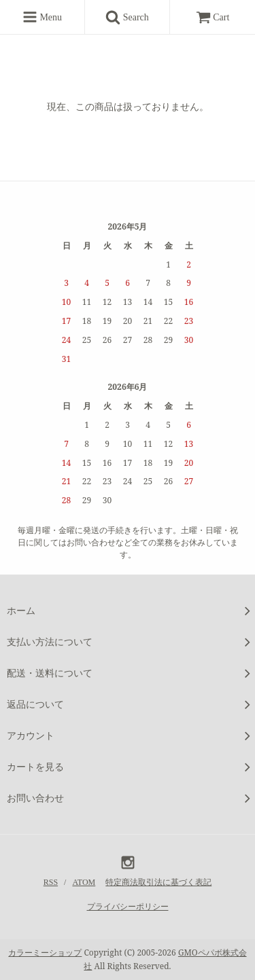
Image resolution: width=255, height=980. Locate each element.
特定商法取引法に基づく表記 (158, 882)
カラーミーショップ (45, 952)
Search (132, 17)
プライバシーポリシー (128, 907)
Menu (42, 17)
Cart (213, 17)
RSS (51, 882)
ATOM (84, 882)
